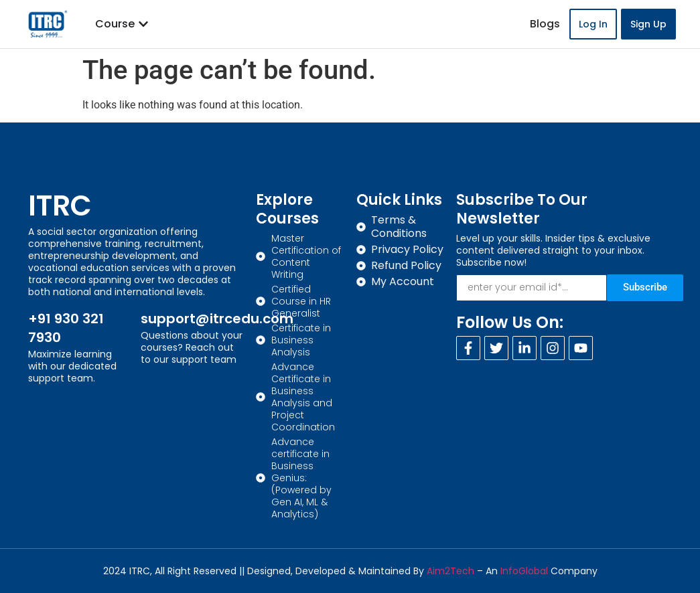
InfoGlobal (524, 571)
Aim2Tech (450, 571)
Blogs (545, 24)
